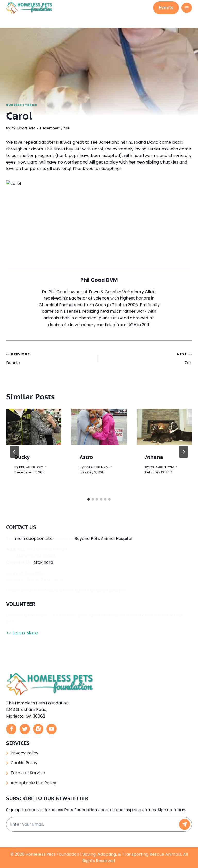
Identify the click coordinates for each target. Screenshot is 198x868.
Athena (154, 459)
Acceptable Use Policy (33, 783)
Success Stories (22, 105)
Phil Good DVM (23, 128)
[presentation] (34, 429)
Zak (147, 360)
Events (166, 8)
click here (43, 564)
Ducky (22, 459)
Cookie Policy (24, 763)
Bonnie (51, 360)
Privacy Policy (24, 753)
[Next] (184, 454)
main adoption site (34, 541)
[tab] (89, 501)
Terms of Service (28, 773)
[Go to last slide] (14, 454)
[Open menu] (187, 8)
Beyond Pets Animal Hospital (103, 541)
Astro (86, 459)
